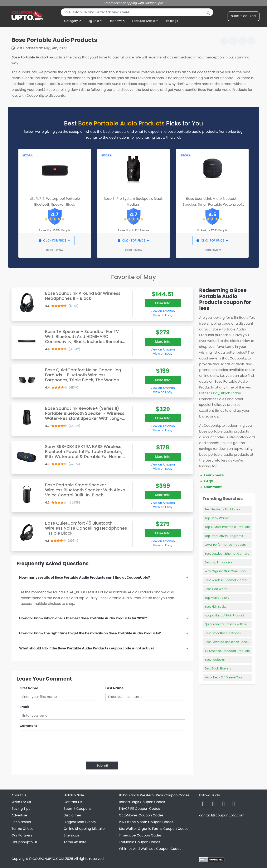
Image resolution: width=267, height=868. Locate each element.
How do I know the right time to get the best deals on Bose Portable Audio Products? (90, 633)
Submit (102, 765)
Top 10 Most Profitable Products (227, 527)
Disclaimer (72, 815)
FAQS (209, 481)
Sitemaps (72, 835)
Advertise (19, 815)
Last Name (114, 688)
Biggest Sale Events (80, 822)
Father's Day (209, 393)
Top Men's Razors (217, 598)
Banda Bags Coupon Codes (142, 802)
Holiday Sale (74, 795)
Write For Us (21, 802)
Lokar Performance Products (225, 545)
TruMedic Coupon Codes (139, 842)
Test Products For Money (222, 509)
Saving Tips (21, 809)
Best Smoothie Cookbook (223, 633)
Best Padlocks (215, 660)
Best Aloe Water (216, 589)
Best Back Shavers (218, 668)
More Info (163, 303)
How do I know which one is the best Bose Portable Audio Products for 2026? (83, 618)
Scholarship (21, 822)
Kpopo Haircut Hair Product (224, 615)
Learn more (214, 475)
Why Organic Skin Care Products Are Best (234, 571)
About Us (19, 795)
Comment (28, 726)
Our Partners (22, 835)
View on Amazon (163, 311)
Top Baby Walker (217, 518)
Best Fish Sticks (215, 607)
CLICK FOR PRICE (55, 240)
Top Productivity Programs (224, 536)
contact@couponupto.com (222, 815)
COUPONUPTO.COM (48, 859)
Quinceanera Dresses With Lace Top (231, 624)
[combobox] (137, 12)
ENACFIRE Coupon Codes (139, 809)
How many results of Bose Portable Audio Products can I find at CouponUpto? (85, 578)
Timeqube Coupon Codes (140, 835)
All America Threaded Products (227, 651)
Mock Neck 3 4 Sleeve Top (223, 677)
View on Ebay (163, 315)
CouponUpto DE (25, 842)
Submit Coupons (77, 809)
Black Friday (231, 393)
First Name (29, 688)
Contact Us (73, 802)
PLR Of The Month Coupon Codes (146, 822)
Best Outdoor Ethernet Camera (227, 554)
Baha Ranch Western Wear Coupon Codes (154, 795)
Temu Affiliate (75, 842)
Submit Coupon (244, 17)
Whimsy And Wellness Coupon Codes (150, 849)
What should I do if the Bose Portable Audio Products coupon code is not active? (87, 648)
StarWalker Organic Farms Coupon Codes (154, 829)
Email (24, 707)
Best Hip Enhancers (219, 562)
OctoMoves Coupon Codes (141, 815)
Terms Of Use (22, 829)
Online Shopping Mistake (84, 829)
